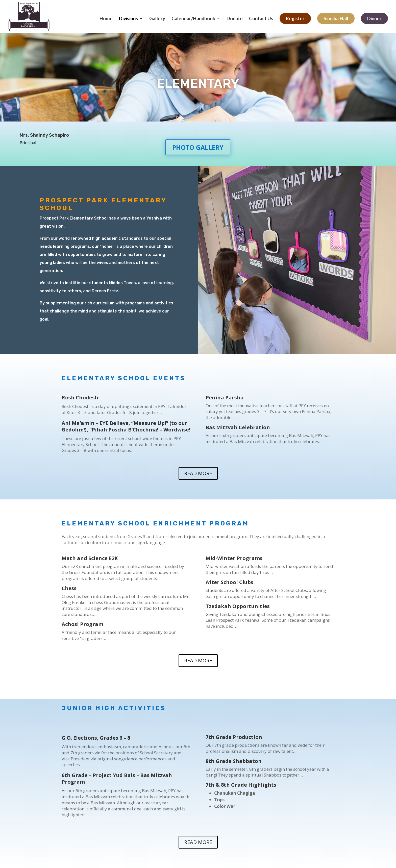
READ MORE (198, 473)
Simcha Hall (336, 18)
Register (295, 18)
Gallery (157, 19)
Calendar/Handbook (193, 19)
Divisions (128, 19)
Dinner (374, 18)
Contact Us (261, 19)
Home (106, 19)
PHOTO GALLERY (198, 147)
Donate (235, 19)
